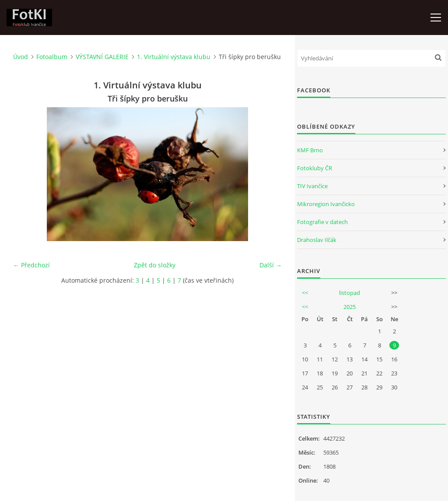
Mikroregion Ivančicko (326, 204)
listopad (350, 293)
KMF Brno (310, 150)
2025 (350, 307)
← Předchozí (31, 265)
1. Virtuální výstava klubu (174, 57)
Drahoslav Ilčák (317, 240)
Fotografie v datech (322, 222)
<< (305, 293)
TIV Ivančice (312, 186)
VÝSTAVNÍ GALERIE (102, 57)
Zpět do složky (155, 265)
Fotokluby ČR (315, 168)
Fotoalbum (52, 57)
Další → (271, 265)
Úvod (21, 57)
